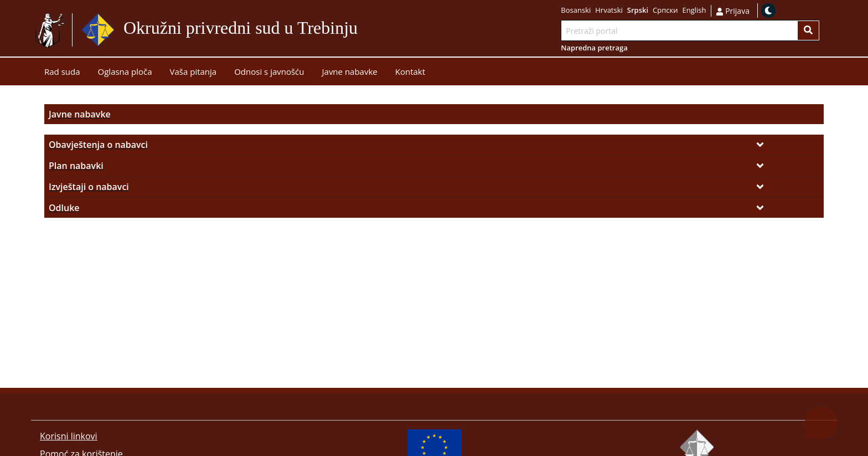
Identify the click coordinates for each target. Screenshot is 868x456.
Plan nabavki (76, 166)
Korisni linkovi (69, 436)
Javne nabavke (80, 114)
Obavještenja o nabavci (98, 145)
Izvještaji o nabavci (89, 187)
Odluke (64, 208)
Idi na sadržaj (384, 30)
